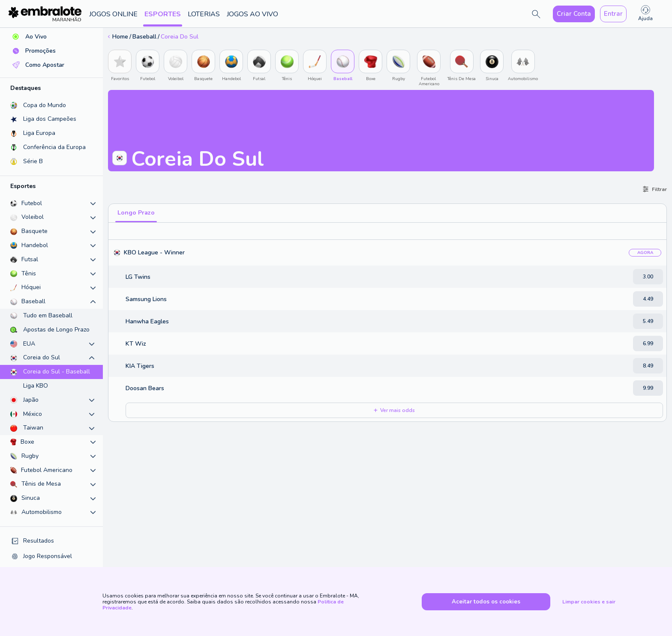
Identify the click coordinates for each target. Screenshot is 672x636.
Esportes (163, 14)
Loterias (204, 14)
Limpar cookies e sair (589, 602)
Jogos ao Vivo (252, 14)
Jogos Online (113, 14)
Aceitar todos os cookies (486, 602)
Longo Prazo (136, 213)
